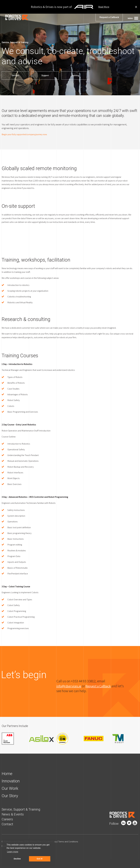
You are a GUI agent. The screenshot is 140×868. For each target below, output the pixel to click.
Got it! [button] (40, 859)
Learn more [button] (13, 852)
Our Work (11, 797)
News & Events (14, 823)
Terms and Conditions (71, 850)
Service (15, 75)
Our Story (11, 804)
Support (46, 75)
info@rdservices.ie (70, 694)
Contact (8, 833)
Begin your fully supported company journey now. (27, 134)
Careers (8, 828)
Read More (104, 7)
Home (7, 782)
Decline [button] (17, 859)
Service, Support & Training (23, 818)
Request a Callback (109, 19)
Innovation (12, 790)
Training (76, 75)
